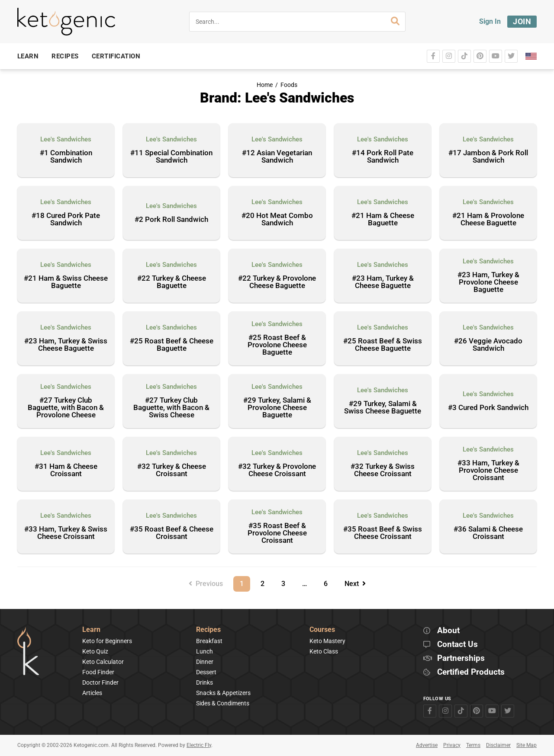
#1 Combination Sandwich (66, 157)
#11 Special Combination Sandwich (171, 157)
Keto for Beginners (107, 641)
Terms (473, 745)
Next (355, 584)
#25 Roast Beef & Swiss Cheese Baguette (383, 345)
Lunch (205, 651)
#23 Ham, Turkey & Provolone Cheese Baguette (488, 282)
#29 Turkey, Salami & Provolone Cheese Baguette (277, 408)
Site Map (527, 745)
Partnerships (461, 658)
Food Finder (98, 672)
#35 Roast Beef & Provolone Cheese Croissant (277, 533)
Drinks (205, 682)
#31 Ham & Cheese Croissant (66, 470)
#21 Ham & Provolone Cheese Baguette (488, 219)
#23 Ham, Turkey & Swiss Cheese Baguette (66, 345)
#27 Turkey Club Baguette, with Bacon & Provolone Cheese (66, 408)
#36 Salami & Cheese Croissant (488, 533)
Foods (289, 85)
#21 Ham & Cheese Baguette (383, 219)
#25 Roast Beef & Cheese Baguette (172, 345)
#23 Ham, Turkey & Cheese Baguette (383, 282)
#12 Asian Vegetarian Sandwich (277, 157)
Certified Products (471, 672)
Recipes (208, 630)
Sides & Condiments (223, 703)
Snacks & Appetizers (223, 693)
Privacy (452, 745)
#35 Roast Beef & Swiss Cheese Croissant (383, 533)
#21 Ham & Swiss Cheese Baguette (66, 282)
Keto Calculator (103, 662)
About (448, 631)
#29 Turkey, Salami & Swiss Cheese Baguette (383, 408)
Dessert (206, 672)
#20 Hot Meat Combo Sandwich (277, 219)
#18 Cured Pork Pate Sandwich (66, 219)
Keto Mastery (327, 641)
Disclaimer (498, 745)
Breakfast (209, 641)
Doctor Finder (100, 682)
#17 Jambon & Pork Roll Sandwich (488, 157)
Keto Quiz (95, 651)
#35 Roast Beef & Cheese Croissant (172, 533)
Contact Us (457, 645)
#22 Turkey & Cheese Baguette (172, 282)
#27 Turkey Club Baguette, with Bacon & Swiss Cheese (171, 408)
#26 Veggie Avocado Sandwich (488, 345)
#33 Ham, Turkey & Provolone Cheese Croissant (488, 471)
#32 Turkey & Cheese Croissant (172, 470)
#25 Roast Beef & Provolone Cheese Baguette (277, 345)
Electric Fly (199, 745)
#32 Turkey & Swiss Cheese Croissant (383, 470)
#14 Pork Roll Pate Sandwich (383, 157)
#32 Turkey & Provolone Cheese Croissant (277, 470)
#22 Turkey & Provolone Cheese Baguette (277, 282)
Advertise (427, 745)
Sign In (490, 21)
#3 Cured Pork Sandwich (488, 408)
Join (522, 21)
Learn (91, 630)
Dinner (205, 662)
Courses (322, 630)
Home (265, 85)
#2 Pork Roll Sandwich (171, 220)
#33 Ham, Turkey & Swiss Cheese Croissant (66, 533)
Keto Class (324, 651)
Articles (92, 693)
